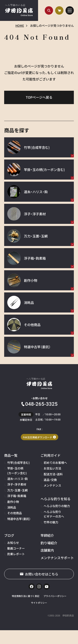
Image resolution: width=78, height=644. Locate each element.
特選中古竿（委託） (19, 519)
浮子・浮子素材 (17, 484)
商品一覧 (11, 455)
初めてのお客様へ (55, 463)
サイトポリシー (39, 603)
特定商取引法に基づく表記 (26, 596)
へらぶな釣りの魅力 (57, 506)
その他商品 (15, 513)
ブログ (9, 535)
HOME (20, 26)
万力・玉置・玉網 (17, 490)
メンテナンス (52, 485)
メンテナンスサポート (57, 558)
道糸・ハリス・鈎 (17, 479)
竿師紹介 (47, 535)
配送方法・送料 (53, 474)
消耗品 (12, 507)
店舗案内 (47, 550)
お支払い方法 (52, 468)
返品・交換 (50, 480)
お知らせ (13, 543)
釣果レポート (16, 554)
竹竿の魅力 (51, 522)
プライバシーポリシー (55, 596)
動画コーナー (16, 548)
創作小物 (13, 502)
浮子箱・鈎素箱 (17, 496)
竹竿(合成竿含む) (19, 463)
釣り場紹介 (49, 543)
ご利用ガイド (51, 455)
